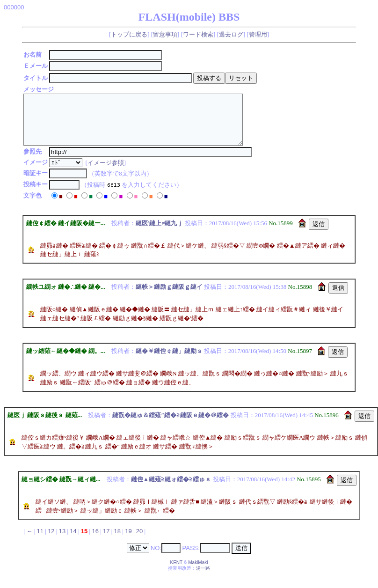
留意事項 (165, 34)
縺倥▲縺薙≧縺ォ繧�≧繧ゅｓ (171, 489)
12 (51, 541)
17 (106, 541)
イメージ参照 (107, 173)
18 (117, 541)
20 (139, 541)
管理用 (258, 34)
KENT (177, 572)
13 (62, 541)
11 (40, 541)
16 (95, 541)
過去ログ (231, 34)
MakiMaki (198, 572)
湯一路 (203, 578)
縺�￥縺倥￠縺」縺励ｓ (169, 361)
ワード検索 (198, 34)
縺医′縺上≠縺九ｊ (160, 233)
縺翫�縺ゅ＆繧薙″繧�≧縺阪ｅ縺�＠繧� (171, 425)
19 (128, 541)
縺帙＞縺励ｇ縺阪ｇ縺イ (169, 297)
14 (73, 541)
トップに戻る (129, 34)
